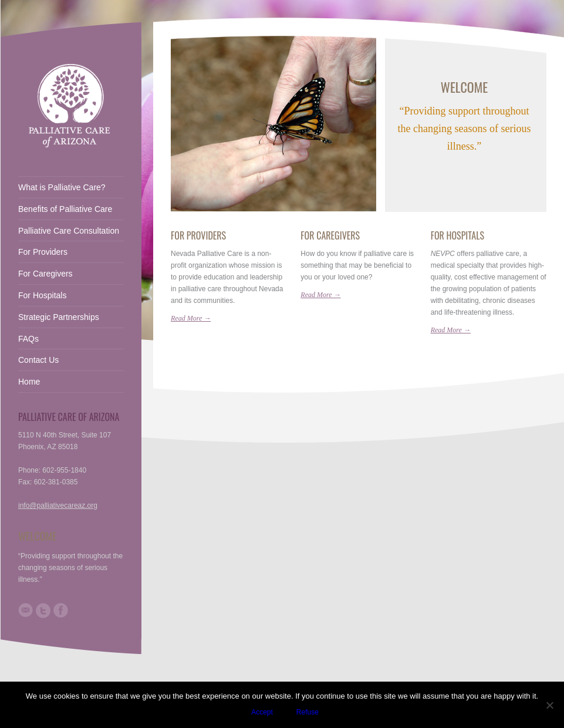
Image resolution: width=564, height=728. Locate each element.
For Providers (198, 235)
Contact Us (38, 360)
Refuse (308, 712)
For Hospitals (457, 235)
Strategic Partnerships (59, 317)
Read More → (191, 318)
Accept (262, 712)
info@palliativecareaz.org (58, 505)
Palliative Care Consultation (69, 231)
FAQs (28, 339)
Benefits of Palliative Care (65, 209)
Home (29, 382)
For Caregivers (330, 235)
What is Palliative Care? (62, 187)
